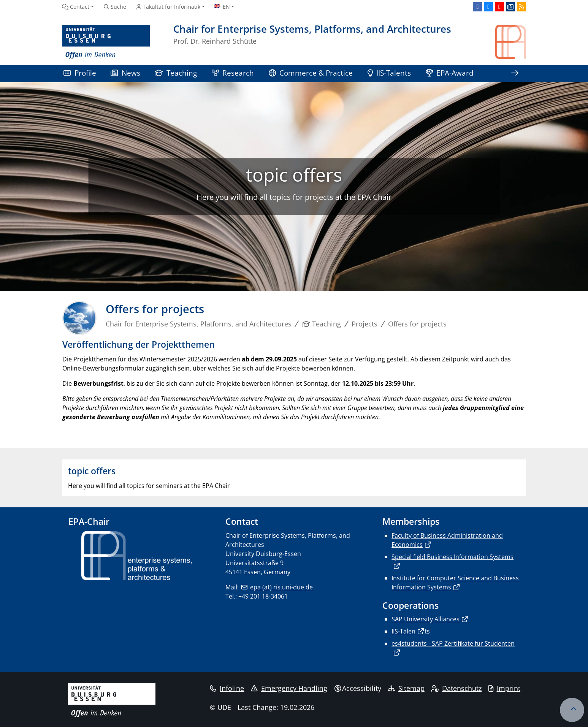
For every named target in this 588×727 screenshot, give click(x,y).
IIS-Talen (403, 631)
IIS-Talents (389, 73)
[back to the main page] (511, 42)
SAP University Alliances (426, 619)
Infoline (227, 688)
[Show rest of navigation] (515, 74)
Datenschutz (456, 688)
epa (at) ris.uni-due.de (281, 587)
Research (233, 73)
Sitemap (406, 688)
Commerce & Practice (311, 73)
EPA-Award (450, 73)
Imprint (504, 688)
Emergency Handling (289, 688)
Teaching (176, 73)
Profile (80, 73)
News (125, 73)
